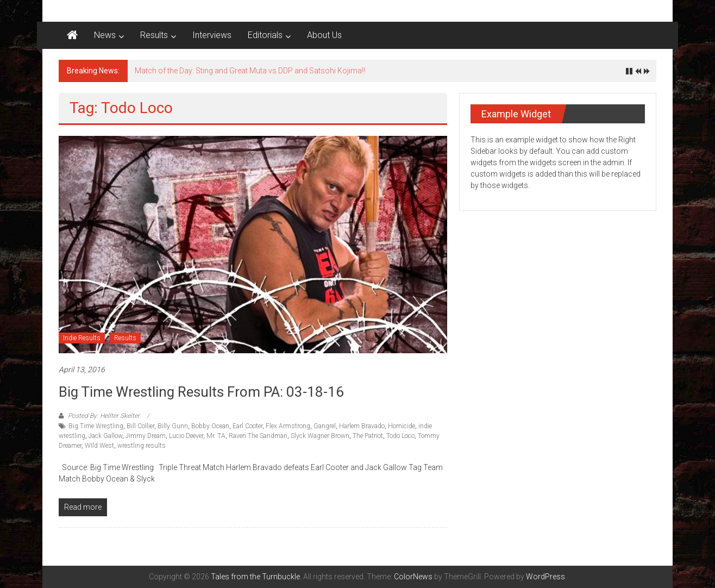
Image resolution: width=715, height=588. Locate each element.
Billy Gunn (173, 426)
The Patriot (368, 436)
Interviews (212, 35)
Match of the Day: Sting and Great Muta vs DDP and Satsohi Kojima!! (250, 71)
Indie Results (82, 338)
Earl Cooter (247, 426)
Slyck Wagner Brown (320, 436)
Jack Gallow (105, 436)
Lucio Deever (186, 436)
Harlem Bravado (362, 426)
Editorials (265, 35)
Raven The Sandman (258, 436)
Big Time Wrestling (96, 426)
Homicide (402, 426)
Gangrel (325, 426)
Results (154, 35)
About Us (324, 35)
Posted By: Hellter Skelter (104, 416)
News (105, 35)
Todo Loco (400, 436)
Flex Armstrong (288, 426)
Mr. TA (216, 436)
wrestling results (142, 446)
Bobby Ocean (210, 426)
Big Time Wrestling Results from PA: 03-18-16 (201, 392)
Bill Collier (140, 426)
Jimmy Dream (146, 436)
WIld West (99, 446)
